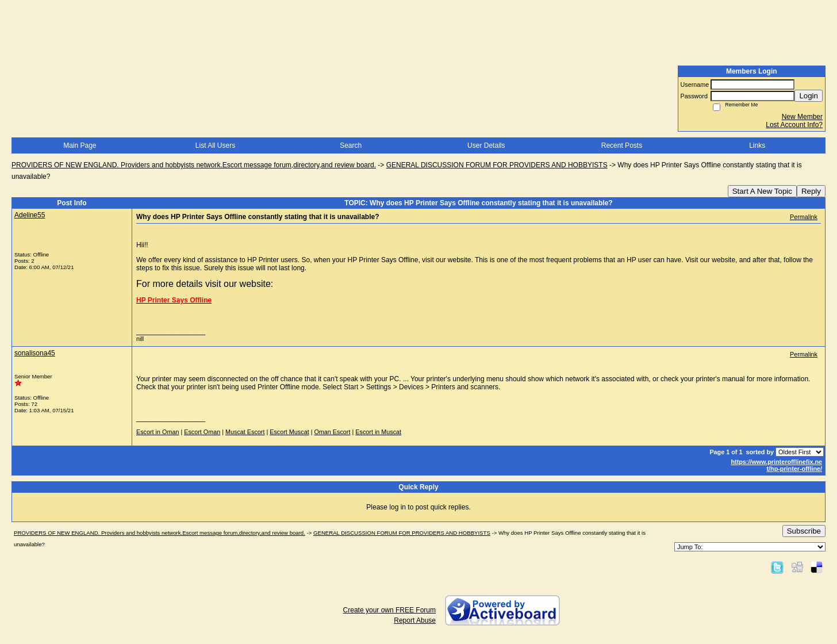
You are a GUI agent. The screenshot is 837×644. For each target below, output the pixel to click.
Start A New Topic (762, 191)
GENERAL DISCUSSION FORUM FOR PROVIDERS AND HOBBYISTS (497, 165)
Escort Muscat (289, 432)
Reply (811, 191)
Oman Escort (332, 432)
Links (757, 145)
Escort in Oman (158, 432)
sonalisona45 (35, 353)
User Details (486, 145)
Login (809, 96)
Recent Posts (622, 145)
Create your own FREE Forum (389, 610)
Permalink (804, 217)
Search (351, 145)
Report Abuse (415, 620)
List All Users (215, 145)
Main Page (80, 145)
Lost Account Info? (794, 125)
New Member (802, 117)
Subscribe (804, 531)
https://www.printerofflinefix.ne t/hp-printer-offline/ (776, 465)
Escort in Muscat (378, 432)
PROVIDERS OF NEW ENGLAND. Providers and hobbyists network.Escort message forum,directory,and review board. (194, 165)
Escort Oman (202, 432)
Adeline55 (30, 215)
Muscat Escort (245, 432)
